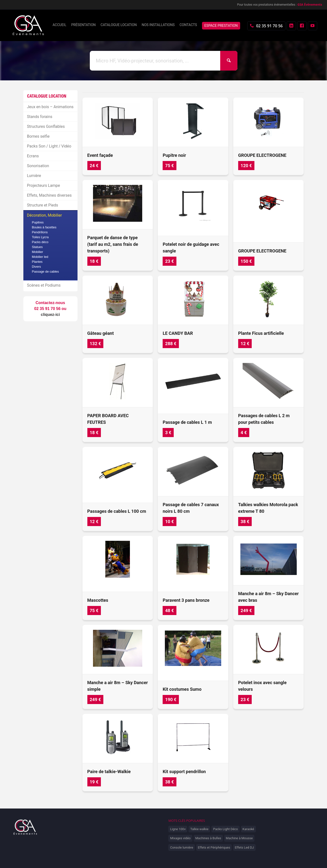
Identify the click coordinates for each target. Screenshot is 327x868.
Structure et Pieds (43, 205)
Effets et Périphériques (214, 847)
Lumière (34, 176)
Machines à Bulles (208, 838)
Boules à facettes (44, 227)
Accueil (60, 25)
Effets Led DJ (244, 847)
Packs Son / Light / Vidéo (49, 146)
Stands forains (40, 117)
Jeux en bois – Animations (50, 107)
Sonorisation (38, 166)
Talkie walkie (199, 829)
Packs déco (40, 242)
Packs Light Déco (225, 829)
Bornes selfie (38, 136)
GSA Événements (310, 5)
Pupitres (38, 222)
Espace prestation (221, 26)
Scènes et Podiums (44, 285)
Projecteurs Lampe (44, 185)
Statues (37, 247)
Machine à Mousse (239, 838)
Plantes (37, 262)
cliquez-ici (50, 315)
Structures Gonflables (46, 126)
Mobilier (38, 252)
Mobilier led (40, 257)
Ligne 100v (178, 829)
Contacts (188, 25)
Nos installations (158, 25)
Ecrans (33, 156)
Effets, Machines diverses (49, 195)
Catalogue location (119, 25)
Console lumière (181, 847)
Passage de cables (46, 272)
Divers (37, 267)
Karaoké (248, 829)
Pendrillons (40, 232)
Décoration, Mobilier (45, 215)
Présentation (83, 25)
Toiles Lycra (40, 237)
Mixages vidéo (180, 838)
